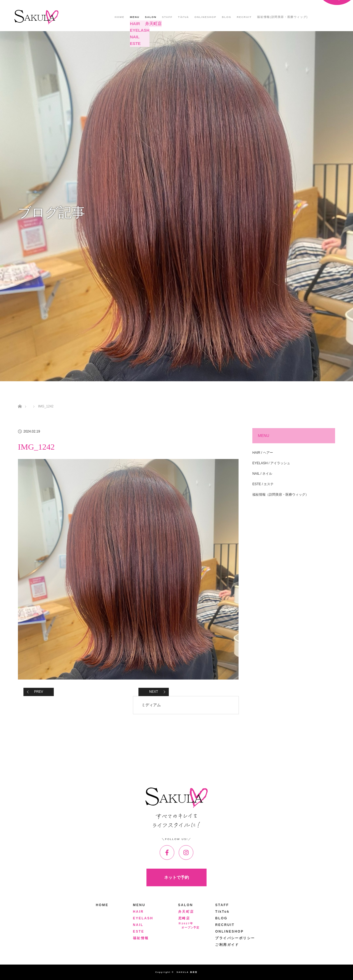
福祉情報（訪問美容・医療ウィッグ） (280, 495)
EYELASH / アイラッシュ (271, 463)
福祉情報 (141, 938)
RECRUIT (244, 17)
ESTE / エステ (263, 484)
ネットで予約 (176, 877)
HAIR (138, 912)
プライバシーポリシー (235, 938)
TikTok (183, 17)
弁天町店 (186, 912)
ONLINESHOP (205, 17)
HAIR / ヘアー (263, 453)
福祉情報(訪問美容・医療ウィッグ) (282, 17)
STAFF (167, 17)
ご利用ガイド (227, 945)
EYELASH (143, 918)
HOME (120, 17)
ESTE (139, 931)
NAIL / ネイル (262, 474)
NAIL (138, 925)
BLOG (226, 17)
